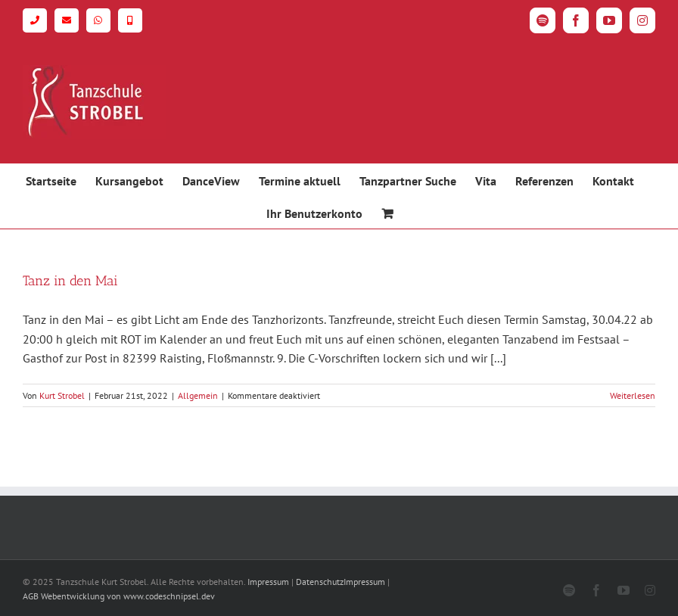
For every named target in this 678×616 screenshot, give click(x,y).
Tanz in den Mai (70, 281)
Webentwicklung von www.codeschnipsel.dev (128, 596)
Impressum (268, 582)
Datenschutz (320, 582)
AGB (31, 596)
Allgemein (198, 395)
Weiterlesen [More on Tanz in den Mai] (633, 395)
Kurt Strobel (62, 395)
